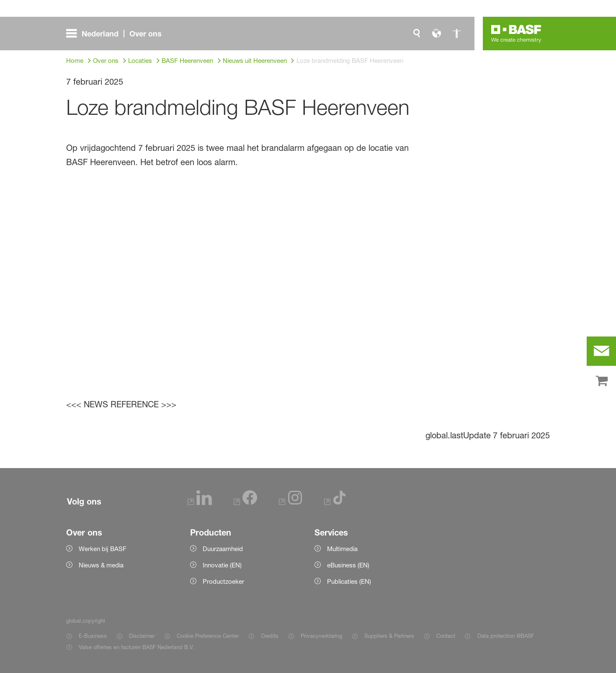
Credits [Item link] (270, 636)
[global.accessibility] (457, 34)
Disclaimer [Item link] (142, 636)
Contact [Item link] (446, 636)
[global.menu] (117, 34)
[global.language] (437, 34)
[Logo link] (516, 34)
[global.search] (417, 34)
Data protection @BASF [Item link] (506, 636)
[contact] (601, 351)
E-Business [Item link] (93, 636)
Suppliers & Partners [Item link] (389, 636)
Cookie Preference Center (208, 636)
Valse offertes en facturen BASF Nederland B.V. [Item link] (137, 647)
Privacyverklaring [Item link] (321, 636)
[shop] (601, 381)
